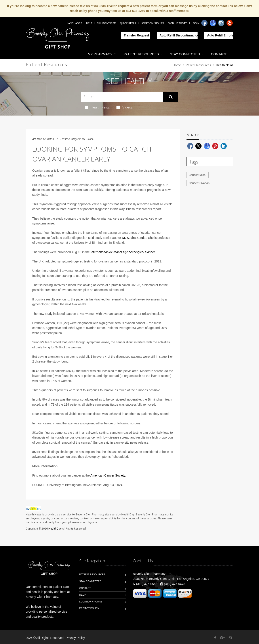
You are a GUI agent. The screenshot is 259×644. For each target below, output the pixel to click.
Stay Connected (185, 54)
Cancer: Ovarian (199, 183)
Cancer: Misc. (197, 175)
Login (195, 23)
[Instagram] (221, 23)
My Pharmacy (100, 54)
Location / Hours (152, 23)
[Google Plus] (222, 638)
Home (177, 65)
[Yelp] (230, 23)
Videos (125, 107)
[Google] (213, 23)
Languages (74, 23)
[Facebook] (204, 23)
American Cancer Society (108, 475)
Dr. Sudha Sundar (134, 238)
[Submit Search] (171, 97)
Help (89, 23)
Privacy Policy (89, 608)
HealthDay (55, 529)
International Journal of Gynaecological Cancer (123, 252)
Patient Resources (141, 54)
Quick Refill (128, 23)
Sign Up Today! (178, 23)
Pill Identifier (106, 23)
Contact (219, 54)
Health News (97, 107)
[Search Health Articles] (122, 97)
